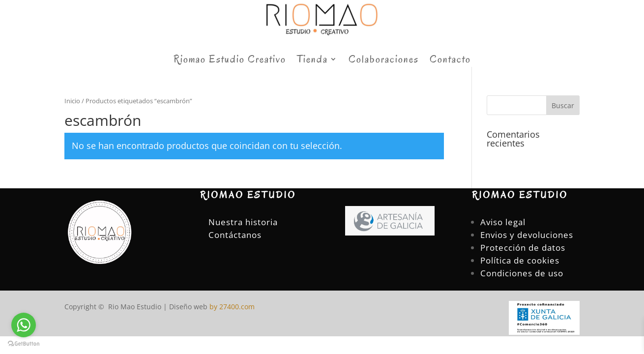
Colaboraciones (384, 61)
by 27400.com (231, 307)
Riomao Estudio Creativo (230, 61)
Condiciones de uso (522, 273)
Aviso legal (503, 222)
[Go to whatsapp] (24, 325)
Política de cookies (520, 260)
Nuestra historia (243, 222)
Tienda (312, 61)
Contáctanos (235, 235)
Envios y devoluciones (527, 235)
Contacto (450, 61)
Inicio (72, 101)
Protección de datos (523, 248)
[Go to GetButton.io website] (24, 344)
